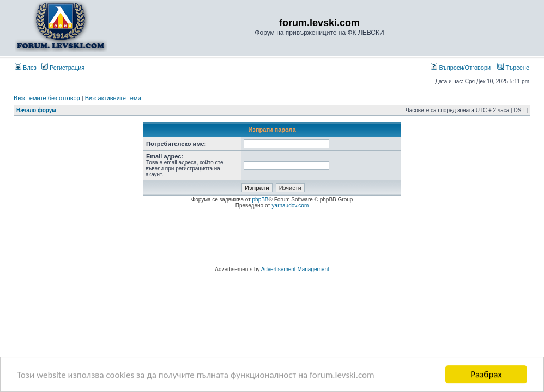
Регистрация (63, 68)
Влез (26, 68)
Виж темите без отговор (47, 98)
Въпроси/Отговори (461, 68)
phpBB (261, 200)
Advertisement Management (295, 269)
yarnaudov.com (291, 206)
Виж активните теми (113, 98)
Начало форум (36, 110)
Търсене (513, 68)
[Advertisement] (272, 239)
